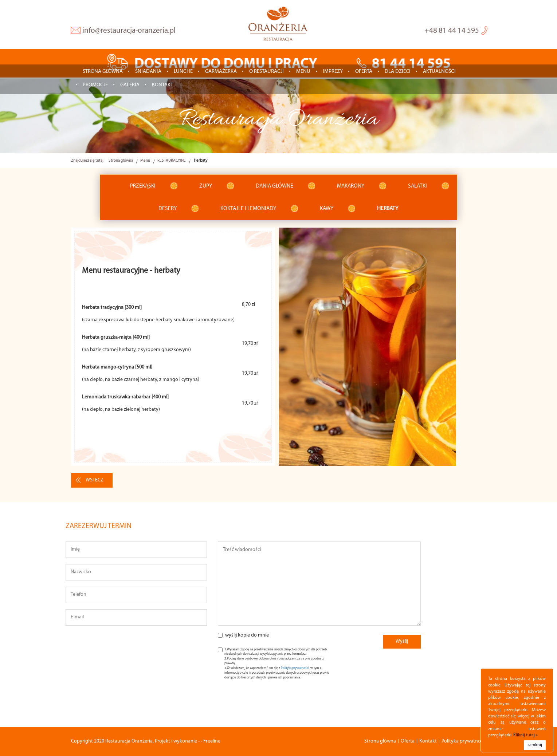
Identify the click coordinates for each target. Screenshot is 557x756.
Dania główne (274, 186)
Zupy (206, 186)
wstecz (95, 480)
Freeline (212, 741)
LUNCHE (183, 72)
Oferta (364, 72)
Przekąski (143, 186)
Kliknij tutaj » (525, 735)
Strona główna (103, 72)
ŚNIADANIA (148, 72)
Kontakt (162, 85)
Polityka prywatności (464, 741)
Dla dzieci (398, 72)
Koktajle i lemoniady (248, 209)
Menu (303, 72)
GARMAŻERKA (221, 72)
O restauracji (266, 72)
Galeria (130, 85)
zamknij (535, 745)
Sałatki (417, 186)
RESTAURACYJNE (172, 161)
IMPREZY (333, 72)
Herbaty (388, 209)
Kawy (327, 209)
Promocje (95, 85)
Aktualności (439, 72)
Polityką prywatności (295, 668)
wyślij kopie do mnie (247, 635)
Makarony (351, 186)
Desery (168, 209)
